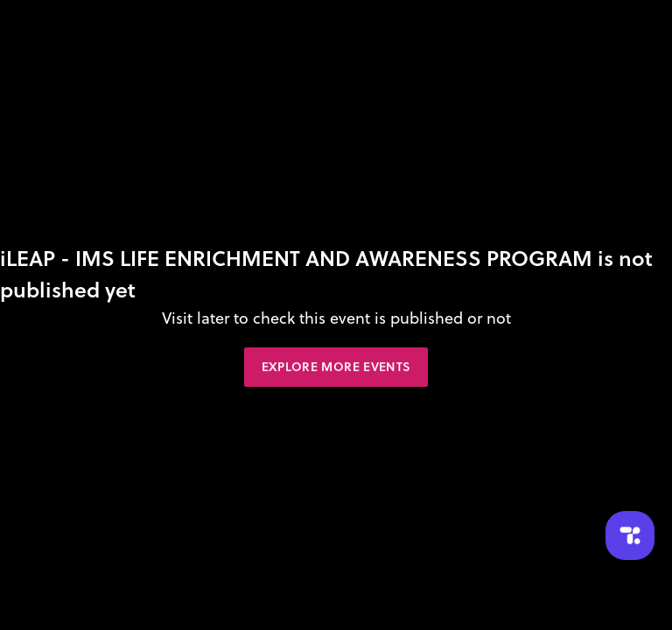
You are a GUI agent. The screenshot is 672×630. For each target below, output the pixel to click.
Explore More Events (336, 367)
